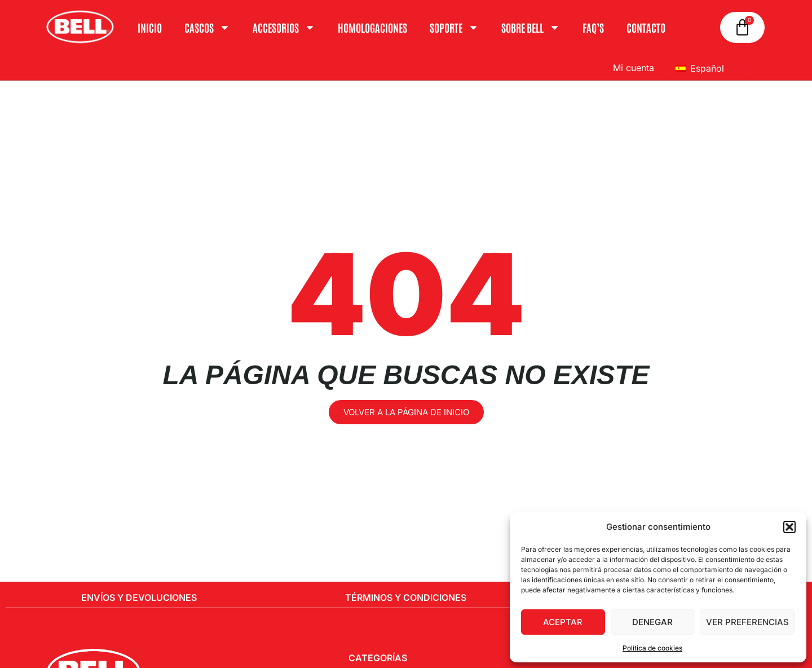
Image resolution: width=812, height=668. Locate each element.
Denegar (652, 622)
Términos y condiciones (406, 597)
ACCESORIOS (284, 27)
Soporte (454, 27)
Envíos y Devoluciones (139, 597)
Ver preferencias (747, 622)
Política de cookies (652, 648)
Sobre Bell (531, 27)
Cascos (207, 27)
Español (700, 68)
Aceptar (563, 622)
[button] (789, 527)
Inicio (150, 27)
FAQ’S (593, 27)
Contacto (646, 27)
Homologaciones (372, 27)
